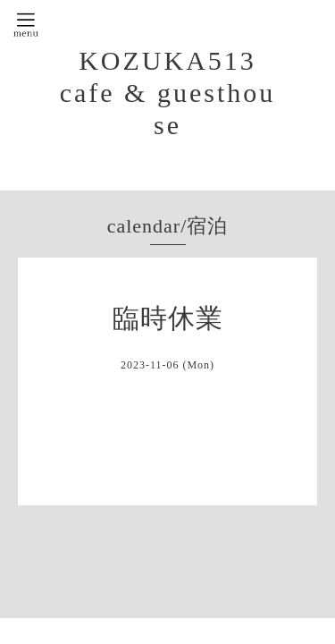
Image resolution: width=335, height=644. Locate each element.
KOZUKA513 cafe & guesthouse (168, 93)
